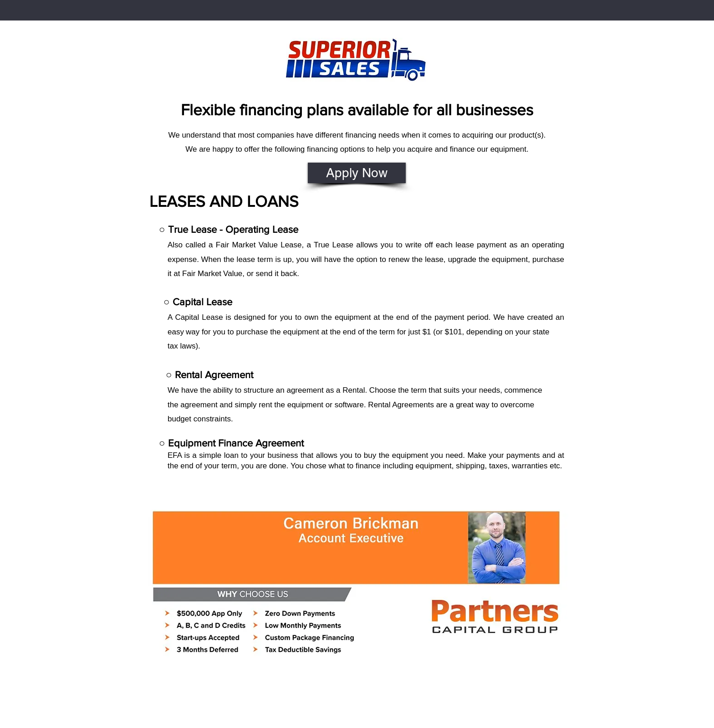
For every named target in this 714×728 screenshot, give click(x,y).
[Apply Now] (357, 173)
